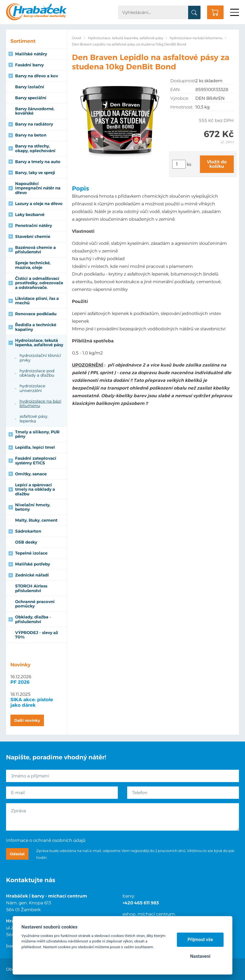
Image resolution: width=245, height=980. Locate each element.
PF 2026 (20, 682)
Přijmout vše (200, 940)
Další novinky (27, 720)
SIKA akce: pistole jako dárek (32, 702)
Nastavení (200, 956)
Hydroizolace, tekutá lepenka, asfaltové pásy (126, 38)
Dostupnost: (183, 81)
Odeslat (17, 854)
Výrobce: (179, 98)
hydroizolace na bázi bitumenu (196, 38)
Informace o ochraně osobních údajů (46, 840)
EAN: (175, 90)
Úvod (76, 38)
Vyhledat (194, 13)
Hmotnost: (182, 107)
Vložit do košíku (217, 164)
